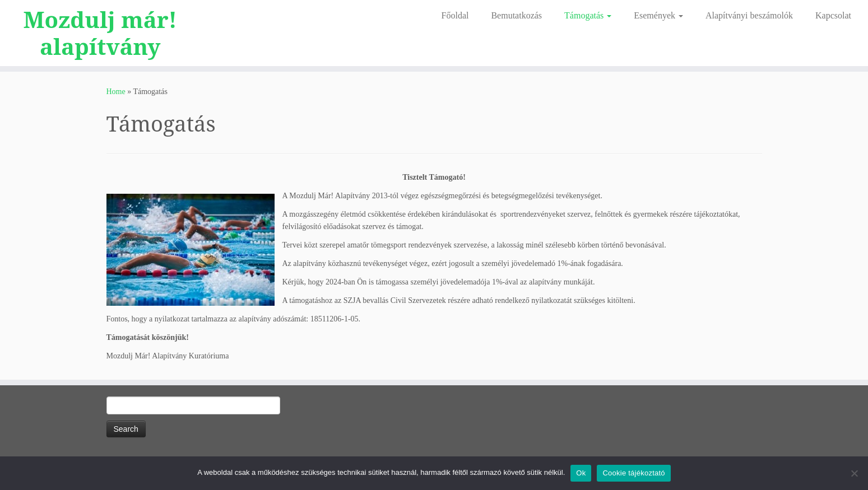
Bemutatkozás (516, 15)
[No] (854, 473)
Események (658, 15)
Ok (581, 473)
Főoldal (455, 15)
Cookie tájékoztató (633, 473)
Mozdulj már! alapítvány (100, 33)
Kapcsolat (833, 15)
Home (116, 92)
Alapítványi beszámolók (749, 15)
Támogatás (588, 15)
